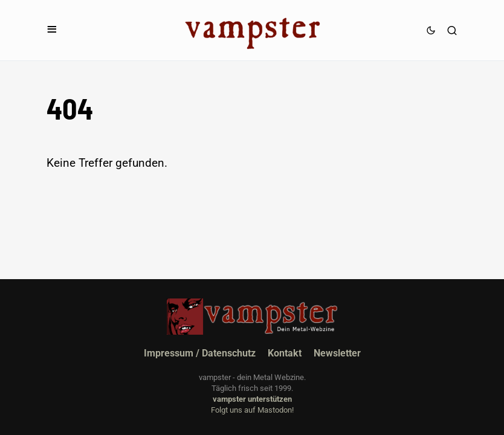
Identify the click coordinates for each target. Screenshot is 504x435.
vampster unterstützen (252, 399)
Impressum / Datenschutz (200, 353)
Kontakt (285, 353)
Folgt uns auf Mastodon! (252, 410)
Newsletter (337, 353)
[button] (52, 30)
